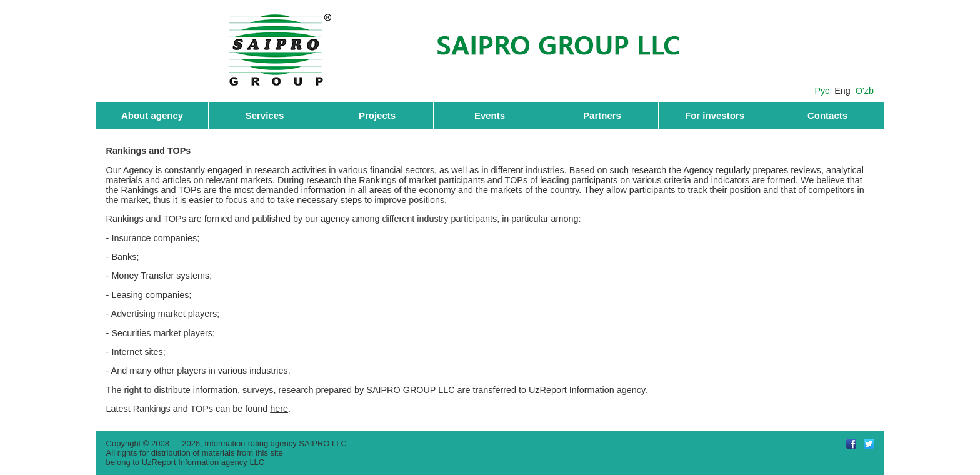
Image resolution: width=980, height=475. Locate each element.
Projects (377, 115)
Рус (822, 91)
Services (265, 115)
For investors (715, 115)
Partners (602, 115)
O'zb (865, 91)
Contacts (827, 115)
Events (490, 115)
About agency (152, 115)
